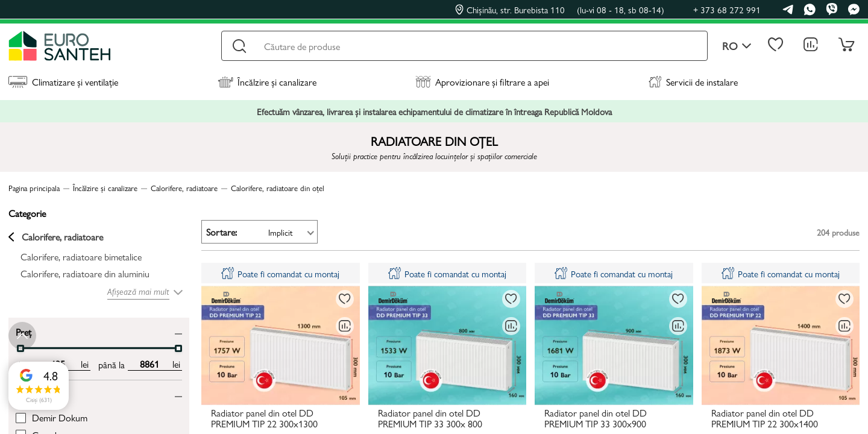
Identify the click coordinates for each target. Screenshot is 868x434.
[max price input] (149, 364)
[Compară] (345, 326)
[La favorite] (345, 299)
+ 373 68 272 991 (727, 9)
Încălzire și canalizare (267, 82)
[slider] (178, 348)
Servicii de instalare (693, 82)
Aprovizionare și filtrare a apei (482, 82)
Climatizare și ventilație (63, 82)
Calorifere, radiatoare (56, 237)
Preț (24, 331)
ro (737, 46)
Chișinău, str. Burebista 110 (560, 10)
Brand (27, 394)
